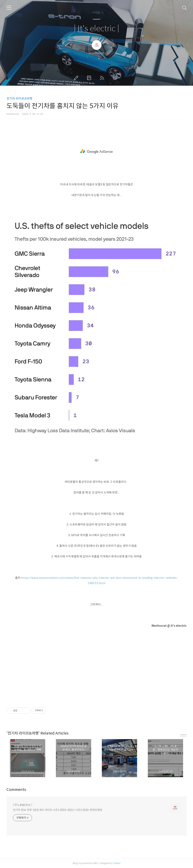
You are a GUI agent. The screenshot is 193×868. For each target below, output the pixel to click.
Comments (16, 790)
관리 (116, 78)
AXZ (96, 863)
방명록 (90, 78)
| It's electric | (96, 29)
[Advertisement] (96, 151)
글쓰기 (77, 78)
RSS (103, 78)
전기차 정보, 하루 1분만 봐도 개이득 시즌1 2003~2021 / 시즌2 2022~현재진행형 (58, 810)
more (183, 735)
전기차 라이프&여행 (19, 99)
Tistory (117, 863)
